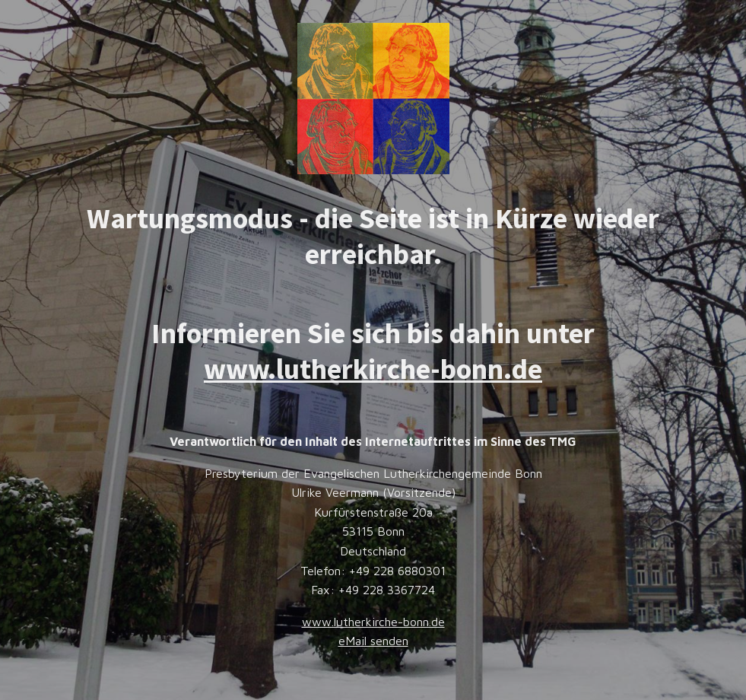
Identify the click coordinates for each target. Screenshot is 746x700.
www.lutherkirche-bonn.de (373, 369)
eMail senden (373, 641)
